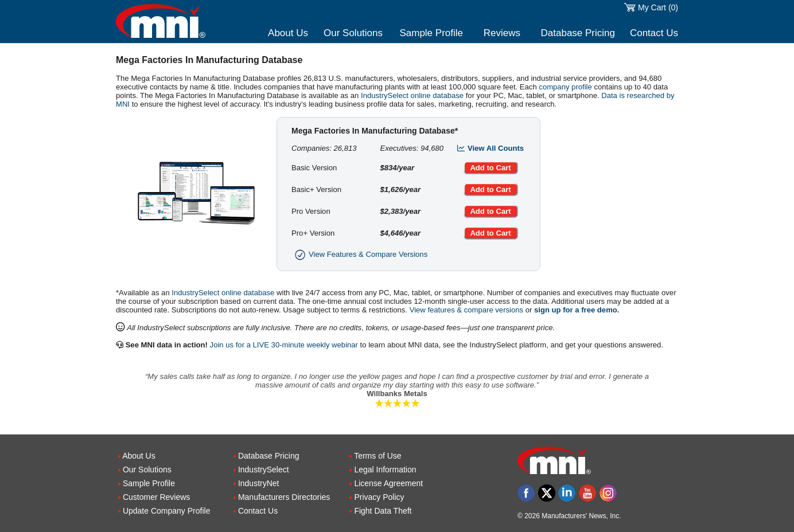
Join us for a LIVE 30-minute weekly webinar (284, 345)
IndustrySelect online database (412, 95)
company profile (565, 87)
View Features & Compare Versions (359, 254)
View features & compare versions (466, 310)
